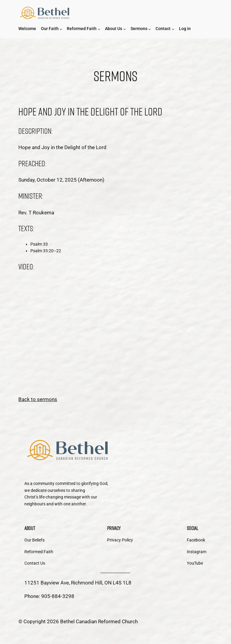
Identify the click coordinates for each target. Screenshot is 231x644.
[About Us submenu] (125, 29)
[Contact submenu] (173, 29)
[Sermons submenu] (150, 29)
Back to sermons (38, 399)
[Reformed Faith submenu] (99, 29)
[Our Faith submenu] (61, 29)
